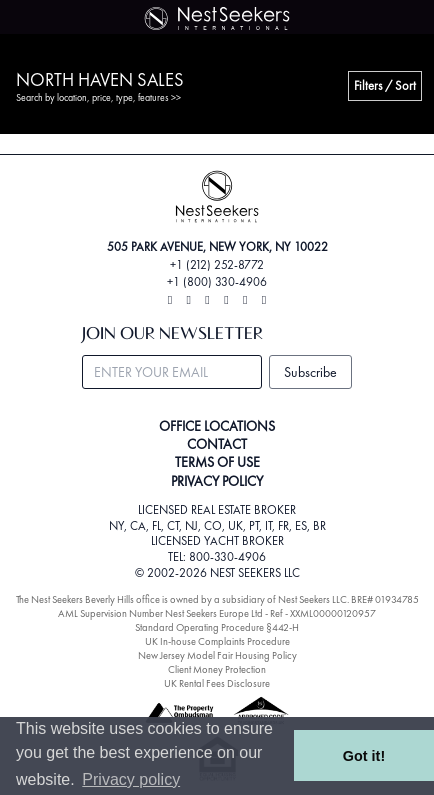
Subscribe (310, 372)
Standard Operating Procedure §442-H (217, 627)
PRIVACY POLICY (217, 481)
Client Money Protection (217, 669)
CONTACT (217, 444)
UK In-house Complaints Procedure (217, 641)
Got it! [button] (364, 756)
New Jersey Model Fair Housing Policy (217, 655)
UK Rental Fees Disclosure (217, 683)
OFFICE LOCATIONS (217, 426)
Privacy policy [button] (131, 779)
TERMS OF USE (217, 462)
